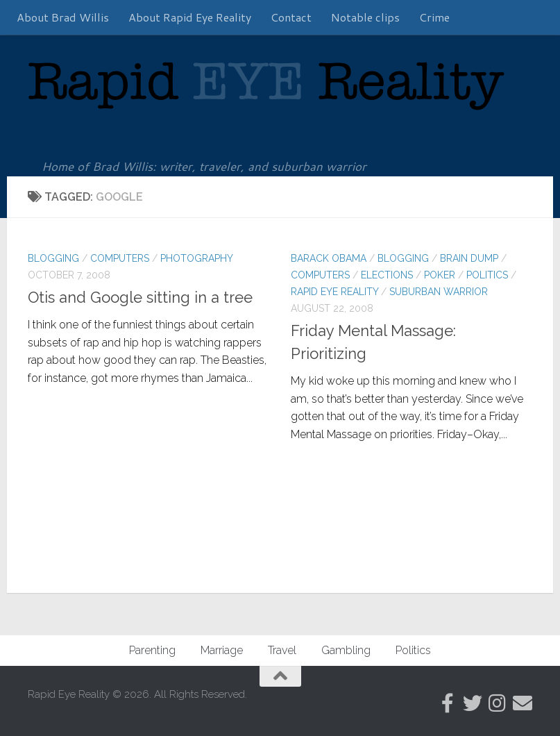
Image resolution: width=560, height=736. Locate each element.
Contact (291, 17)
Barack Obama (329, 258)
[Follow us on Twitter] (473, 703)
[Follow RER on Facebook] (448, 703)
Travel (282, 650)
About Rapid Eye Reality (190, 17)
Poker (440, 275)
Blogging (53, 258)
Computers (120, 258)
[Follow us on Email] (523, 703)
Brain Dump (469, 258)
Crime (434, 17)
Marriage (222, 650)
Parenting (152, 650)
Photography (197, 258)
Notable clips (365, 17)
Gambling (346, 650)
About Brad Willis (63, 17)
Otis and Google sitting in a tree (140, 297)
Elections (387, 275)
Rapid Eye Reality (334, 292)
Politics (487, 275)
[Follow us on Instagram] (498, 703)
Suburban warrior (439, 292)
